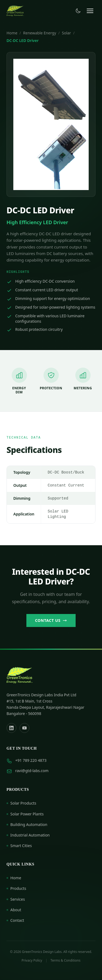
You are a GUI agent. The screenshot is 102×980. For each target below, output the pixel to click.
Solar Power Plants (25, 814)
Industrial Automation (28, 835)
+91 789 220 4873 (31, 760)
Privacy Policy (32, 961)
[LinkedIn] (11, 728)
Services (16, 899)
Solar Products (21, 803)
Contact (15, 920)
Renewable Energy (40, 33)
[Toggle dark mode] (78, 11)
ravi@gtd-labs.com (32, 771)
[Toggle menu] (90, 11)
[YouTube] (24, 728)
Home (12, 33)
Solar (67, 33)
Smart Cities (19, 846)
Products (16, 888)
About (14, 910)
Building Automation (27, 824)
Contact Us (51, 620)
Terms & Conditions (66, 961)
